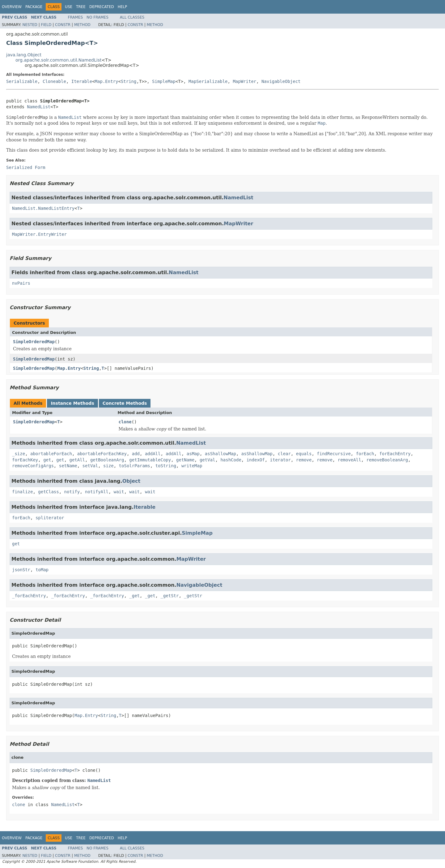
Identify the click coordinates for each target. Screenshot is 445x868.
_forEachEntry (29, 596)
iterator (280, 460)
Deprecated (102, 7)
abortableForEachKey (102, 454)
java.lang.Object (24, 55)
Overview (12, 7)
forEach (365, 454)
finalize (22, 492)
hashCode (231, 460)
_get (134, 596)
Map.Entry (107, 81)
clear (284, 454)
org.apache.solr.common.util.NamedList (58, 60)
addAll (153, 454)
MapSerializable (208, 81)
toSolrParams (135, 466)
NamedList (39, 107)
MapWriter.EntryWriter (39, 234)
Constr (63, 25)
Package (34, 7)
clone (125, 422)
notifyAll (97, 492)
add (136, 454)
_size (19, 454)
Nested (30, 25)
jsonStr (21, 570)
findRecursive (334, 454)
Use (69, 7)
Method (82, 25)
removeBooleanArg (387, 460)
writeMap (192, 466)
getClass (48, 492)
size (108, 466)
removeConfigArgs (33, 466)
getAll (77, 460)
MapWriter (244, 81)
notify (72, 492)
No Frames (97, 17)
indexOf (256, 460)
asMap (193, 454)
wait (119, 492)
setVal (90, 466)
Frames (76, 17)
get (47, 460)
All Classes (132, 17)
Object (131, 481)
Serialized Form (26, 167)
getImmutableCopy (150, 460)
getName (185, 460)
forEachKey (25, 460)
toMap (42, 570)
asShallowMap (220, 454)
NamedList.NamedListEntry (43, 208)
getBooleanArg (107, 460)
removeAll (350, 460)
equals (304, 454)
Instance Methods (72, 403)
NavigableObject (281, 81)
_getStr (170, 596)
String (129, 81)
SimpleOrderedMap (34, 342)
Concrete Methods (125, 403)
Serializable (22, 81)
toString (166, 466)
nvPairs (21, 283)
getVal (208, 460)
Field (46, 25)
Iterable (82, 81)
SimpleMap (164, 81)
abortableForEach (51, 454)
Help (123, 7)
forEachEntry (395, 454)
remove (304, 460)
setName (68, 466)
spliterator (50, 518)
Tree (81, 7)
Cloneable (54, 81)
